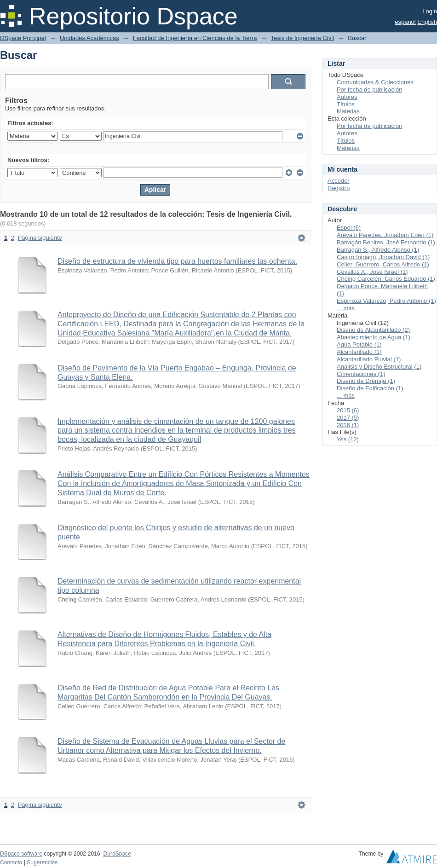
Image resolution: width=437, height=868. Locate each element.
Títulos (346, 104)
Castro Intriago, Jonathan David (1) (383, 257)
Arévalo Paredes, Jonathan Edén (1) (385, 235)
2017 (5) (348, 418)
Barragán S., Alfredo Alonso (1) (378, 250)
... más (346, 308)
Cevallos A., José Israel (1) (372, 272)
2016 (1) (348, 425)
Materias (348, 111)
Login (430, 11)
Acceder (339, 181)
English (427, 22)
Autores (347, 97)
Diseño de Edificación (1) (370, 388)
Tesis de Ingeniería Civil (302, 38)
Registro (339, 188)
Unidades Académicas (89, 38)
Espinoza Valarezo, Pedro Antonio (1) (386, 301)
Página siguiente (40, 238)
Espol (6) (349, 228)
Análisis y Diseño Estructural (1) (379, 367)
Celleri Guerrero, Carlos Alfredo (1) (383, 264)
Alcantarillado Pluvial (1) (369, 359)
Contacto (11, 862)
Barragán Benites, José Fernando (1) (386, 242)
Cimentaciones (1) (361, 374)
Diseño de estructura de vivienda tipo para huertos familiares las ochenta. (177, 261)
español (405, 22)
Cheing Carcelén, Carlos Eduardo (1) (386, 279)
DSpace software (21, 854)
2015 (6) (348, 410)
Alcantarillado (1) (359, 352)
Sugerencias (42, 862)
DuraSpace (117, 854)
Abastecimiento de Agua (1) (374, 337)
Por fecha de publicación (369, 90)
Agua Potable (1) (359, 344)
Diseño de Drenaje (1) (366, 381)
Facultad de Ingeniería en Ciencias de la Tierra (195, 38)
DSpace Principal (23, 38)
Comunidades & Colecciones (375, 82)
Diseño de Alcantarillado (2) (373, 330)
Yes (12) (348, 439)
